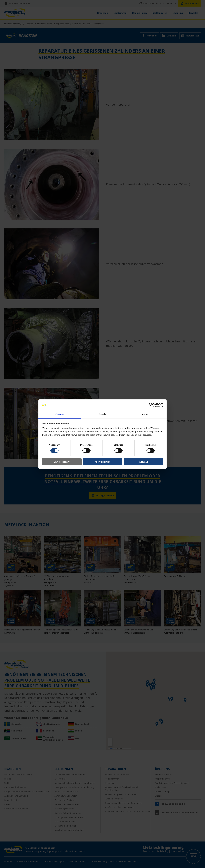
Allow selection (102, 462)
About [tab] (145, 414)
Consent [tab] (60, 414)
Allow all (143, 462)
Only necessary (62, 462)
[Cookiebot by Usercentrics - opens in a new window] (151, 405)
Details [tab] (102, 414)
